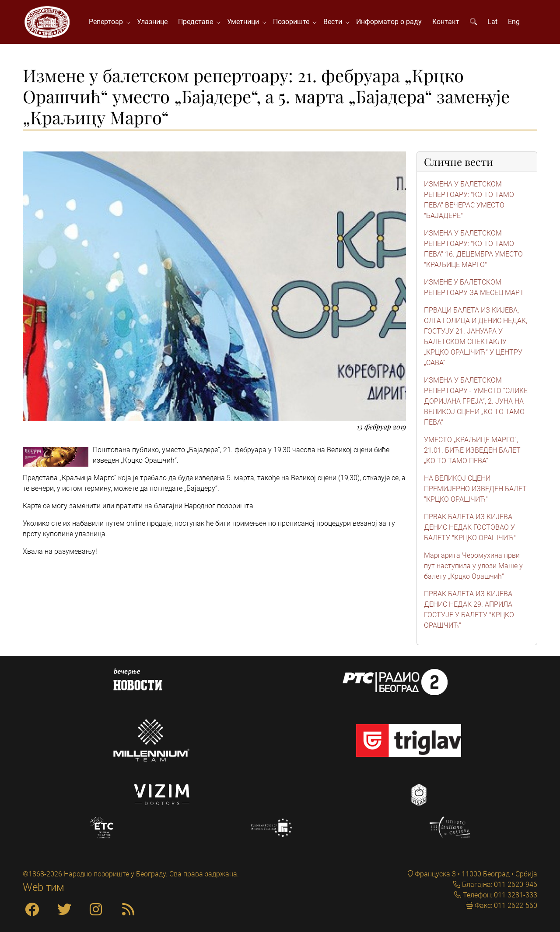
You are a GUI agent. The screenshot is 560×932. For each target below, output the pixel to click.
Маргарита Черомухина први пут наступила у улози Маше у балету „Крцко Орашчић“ (473, 566)
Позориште (293, 22)
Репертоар (108, 22)
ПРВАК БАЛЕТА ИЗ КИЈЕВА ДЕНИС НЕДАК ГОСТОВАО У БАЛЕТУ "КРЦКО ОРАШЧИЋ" (470, 527)
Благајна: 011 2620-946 (499, 885)
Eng (514, 22)
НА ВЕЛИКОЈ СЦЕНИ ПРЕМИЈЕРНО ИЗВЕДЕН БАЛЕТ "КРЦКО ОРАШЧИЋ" (475, 489)
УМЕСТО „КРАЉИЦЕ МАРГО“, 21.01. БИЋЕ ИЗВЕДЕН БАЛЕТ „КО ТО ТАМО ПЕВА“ (472, 450)
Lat (492, 22)
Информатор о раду (389, 22)
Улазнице (152, 22)
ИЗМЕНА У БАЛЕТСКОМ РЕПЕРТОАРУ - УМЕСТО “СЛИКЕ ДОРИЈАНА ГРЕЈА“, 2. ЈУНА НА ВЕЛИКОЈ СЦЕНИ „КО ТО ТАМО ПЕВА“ (476, 401)
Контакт (446, 22)
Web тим (44, 887)
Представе (197, 22)
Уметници (245, 22)
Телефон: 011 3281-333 (499, 895)
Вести (334, 22)
